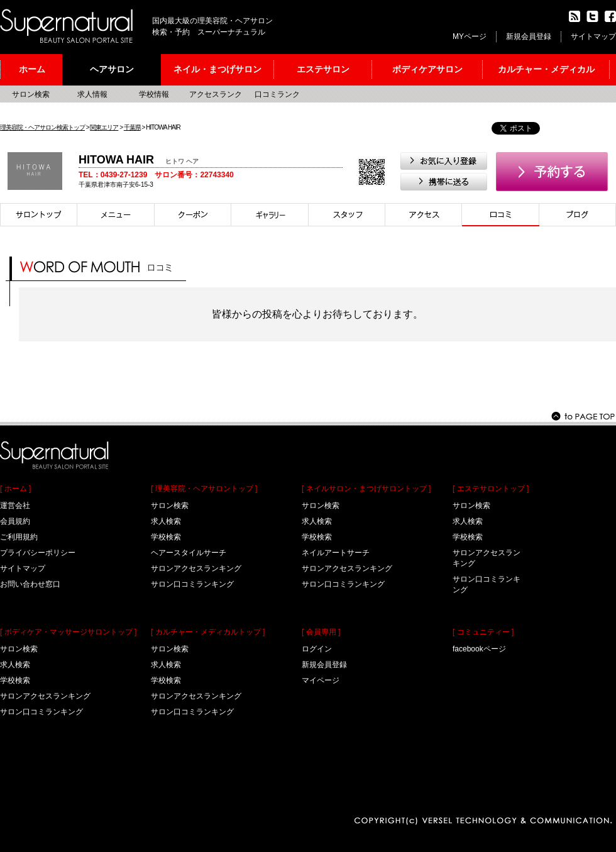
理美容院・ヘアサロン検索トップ (42, 127)
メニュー (116, 215)
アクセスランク (216, 94)
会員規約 (15, 521)
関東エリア (104, 127)
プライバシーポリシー (38, 553)
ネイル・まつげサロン (217, 69)
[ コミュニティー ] (483, 632)
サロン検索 (31, 94)
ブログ (578, 215)
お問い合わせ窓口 (30, 584)
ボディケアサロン (427, 69)
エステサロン (323, 69)
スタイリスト (347, 215)
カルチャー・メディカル (546, 69)
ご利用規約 (19, 537)
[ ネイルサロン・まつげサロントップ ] (366, 489)
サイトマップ (593, 36)
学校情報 (154, 94)
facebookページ (479, 649)
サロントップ (39, 215)
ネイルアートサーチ (336, 553)
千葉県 (132, 127)
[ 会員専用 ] (321, 632)
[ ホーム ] (15, 489)
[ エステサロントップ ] (491, 489)
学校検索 (15, 680)
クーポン (193, 215)
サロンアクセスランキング (45, 696)
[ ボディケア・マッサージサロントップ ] (68, 632)
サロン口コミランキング (41, 712)
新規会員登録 (529, 36)
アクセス (424, 215)
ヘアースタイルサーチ (189, 553)
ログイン (317, 649)
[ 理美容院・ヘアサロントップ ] (204, 489)
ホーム (32, 69)
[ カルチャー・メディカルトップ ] (208, 632)
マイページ (321, 680)
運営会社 (15, 506)
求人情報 (92, 94)
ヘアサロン (112, 69)
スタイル (270, 215)
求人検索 (15, 665)
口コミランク (277, 94)
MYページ (470, 36)
